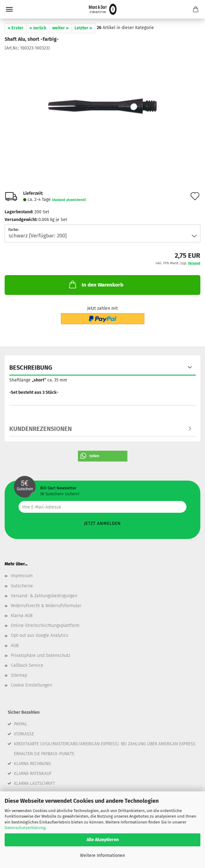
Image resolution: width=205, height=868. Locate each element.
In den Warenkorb (96, 284)
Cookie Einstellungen (31, 685)
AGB (15, 646)
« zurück (38, 28)
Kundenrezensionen (41, 429)
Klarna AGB (22, 616)
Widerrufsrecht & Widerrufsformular (46, 606)
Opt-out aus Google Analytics (40, 635)
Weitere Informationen (102, 855)
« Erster (16, 28)
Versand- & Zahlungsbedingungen (44, 596)
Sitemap (19, 675)
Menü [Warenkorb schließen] (9, 9)
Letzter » (83, 28)
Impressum (22, 576)
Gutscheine (22, 586)
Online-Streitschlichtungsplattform (45, 625)
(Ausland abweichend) (69, 200)
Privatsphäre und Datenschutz (41, 655)
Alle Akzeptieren (103, 840)
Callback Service (27, 665)
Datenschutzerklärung (25, 828)
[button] (103, 456)
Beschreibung (31, 368)
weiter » (60, 28)
